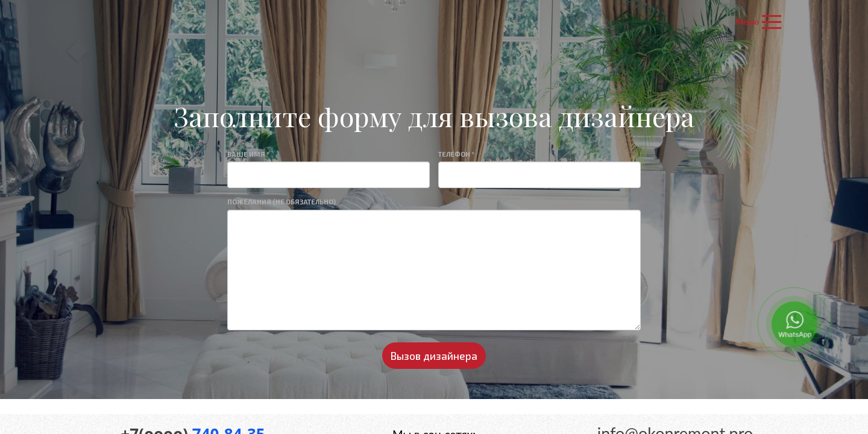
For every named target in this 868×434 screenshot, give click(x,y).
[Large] (329, 175)
